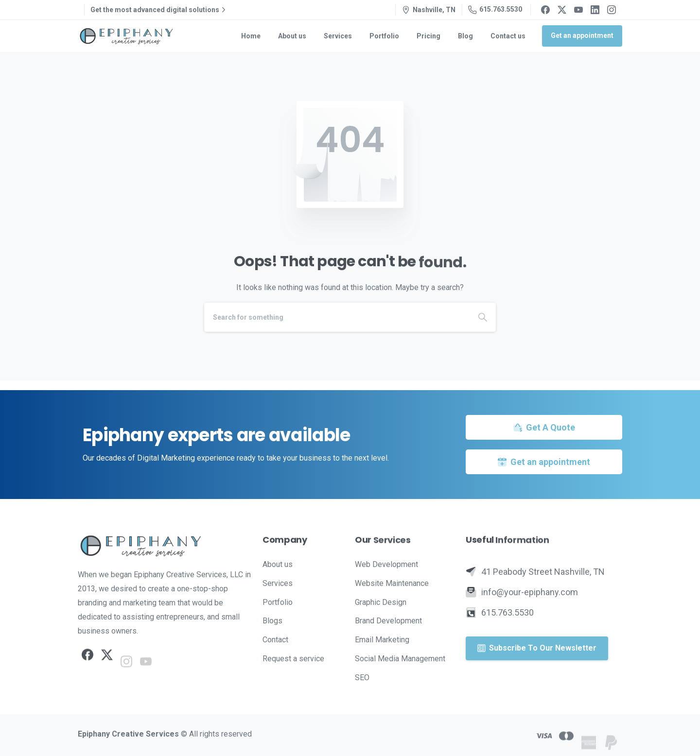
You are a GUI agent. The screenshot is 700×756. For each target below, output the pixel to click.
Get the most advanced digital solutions (159, 10)
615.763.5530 (495, 10)
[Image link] (165, 546)
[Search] (337, 317)
